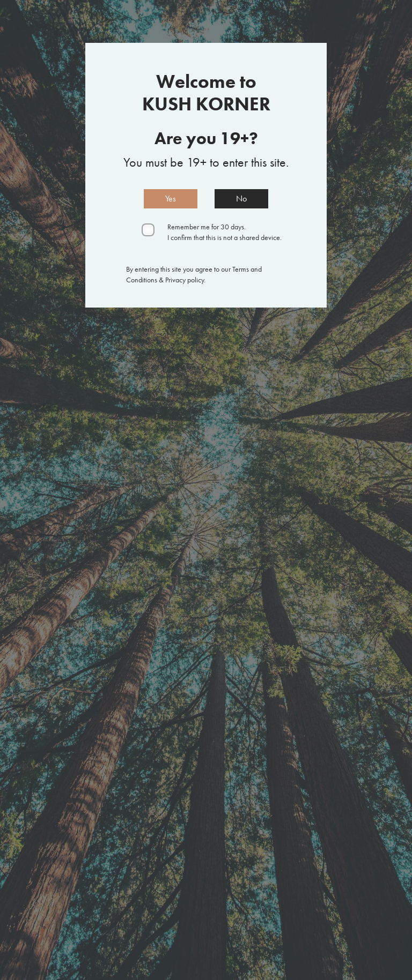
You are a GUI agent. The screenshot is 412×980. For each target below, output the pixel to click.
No (241, 199)
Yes (171, 199)
